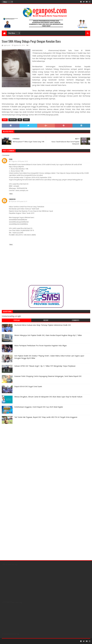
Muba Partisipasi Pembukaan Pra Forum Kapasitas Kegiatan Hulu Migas (41, 346)
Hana (11, 159)
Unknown (12, 199)
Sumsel (26, 120)
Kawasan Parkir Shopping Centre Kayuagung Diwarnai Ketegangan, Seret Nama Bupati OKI (48, 376)
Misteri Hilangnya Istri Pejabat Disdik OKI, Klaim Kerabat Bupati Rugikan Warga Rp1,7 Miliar (48, 335)
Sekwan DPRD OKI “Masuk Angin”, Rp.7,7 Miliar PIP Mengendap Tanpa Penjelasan (45, 366)
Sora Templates (15, 641)
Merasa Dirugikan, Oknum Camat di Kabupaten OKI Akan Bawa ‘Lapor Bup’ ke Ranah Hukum (48, 397)
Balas (11, 194)
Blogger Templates (29, 641)
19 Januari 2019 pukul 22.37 (19, 202)
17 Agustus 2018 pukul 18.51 (19, 161)
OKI (20, 120)
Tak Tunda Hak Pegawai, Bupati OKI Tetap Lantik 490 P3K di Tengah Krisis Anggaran (46, 417)
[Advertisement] (17, 440)
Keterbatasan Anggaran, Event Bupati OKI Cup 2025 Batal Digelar (39, 407)
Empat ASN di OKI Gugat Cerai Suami (28, 386)
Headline (13, 120)
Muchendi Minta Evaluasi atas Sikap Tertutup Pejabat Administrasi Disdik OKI (43, 325)
